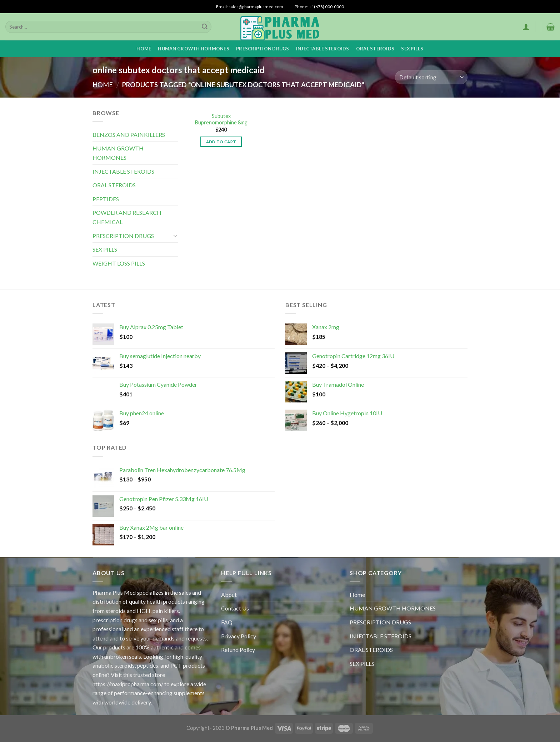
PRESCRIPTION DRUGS (263, 49)
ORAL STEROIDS (375, 49)
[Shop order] (431, 77)
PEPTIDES (106, 199)
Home (144, 49)
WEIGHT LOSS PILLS (119, 263)
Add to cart (221, 142)
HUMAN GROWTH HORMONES (193, 49)
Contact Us (235, 608)
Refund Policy (238, 650)
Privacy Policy (239, 636)
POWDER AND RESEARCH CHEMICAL (127, 217)
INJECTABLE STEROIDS (323, 49)
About (229, 595)
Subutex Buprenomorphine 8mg (221, 119)
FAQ (227, 622)
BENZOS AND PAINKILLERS (129, 135)
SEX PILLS (412, 49)
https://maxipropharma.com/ (128, 684)
